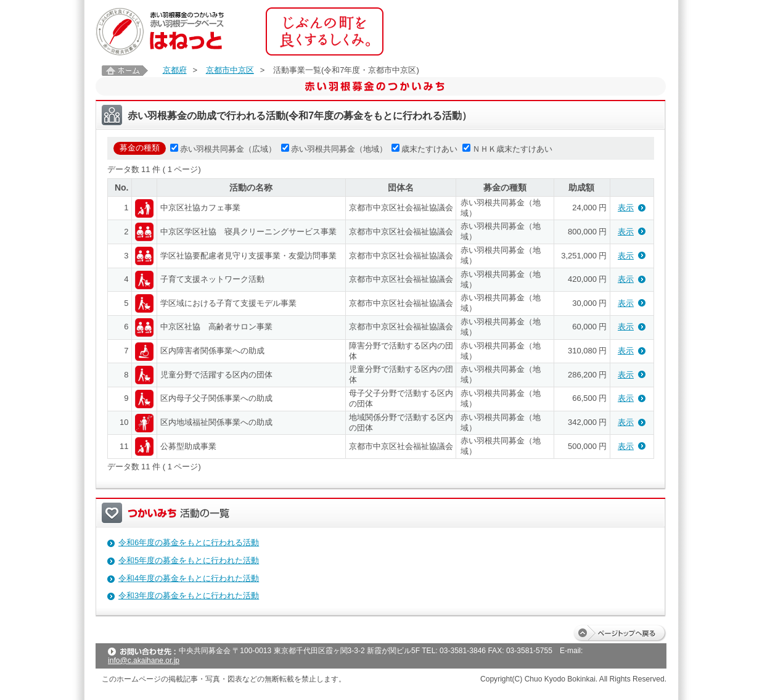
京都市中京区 (230, 70)
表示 (626, 208)
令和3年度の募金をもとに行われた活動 (189, 595)
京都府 (175, 70)
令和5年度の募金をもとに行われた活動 (189, 560)
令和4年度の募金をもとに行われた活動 (189, 578)
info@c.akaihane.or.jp (144, 661)
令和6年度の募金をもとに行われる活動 (189, 542)
